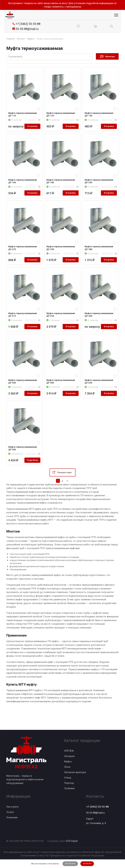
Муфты (68, 761)
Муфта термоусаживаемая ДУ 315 (23, 321)
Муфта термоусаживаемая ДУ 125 (61, 114)
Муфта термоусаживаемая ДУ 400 (99, 321)
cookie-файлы (53, 864)
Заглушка (69, 756)
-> (67, 492)
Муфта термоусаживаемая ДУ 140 (99, 114)
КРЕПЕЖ (69, 750)
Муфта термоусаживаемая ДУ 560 (23, 459)
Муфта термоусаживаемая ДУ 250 (61, 253)
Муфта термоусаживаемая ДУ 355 (61, 321)
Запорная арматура (75, 772)
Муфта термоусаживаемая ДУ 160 (23, 186)
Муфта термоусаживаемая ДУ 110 (23, 114)
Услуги (10, 811)
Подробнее (32, 471)
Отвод (68, 777)
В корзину (32, 131)
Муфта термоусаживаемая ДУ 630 (99, 392)
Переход (69, 782)
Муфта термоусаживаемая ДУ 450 (23, 392)
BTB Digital (72, 841)
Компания (12, 817)
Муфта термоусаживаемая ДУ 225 (23, 253)
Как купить (13, 806)
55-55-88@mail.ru (96, 813)
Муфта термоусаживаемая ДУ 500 (61, 392)
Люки (67, 766)
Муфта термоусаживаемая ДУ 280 (99, 253)
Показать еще (64, 483)
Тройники (69, 788)
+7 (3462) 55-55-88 (99, 806)
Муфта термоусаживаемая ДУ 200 (99, 186)
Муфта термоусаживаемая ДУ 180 (61, 186)
